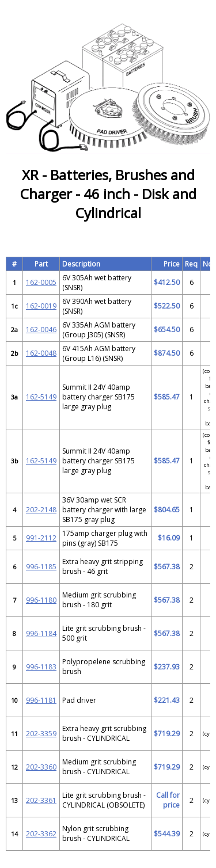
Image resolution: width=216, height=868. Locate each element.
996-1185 (41, 567)
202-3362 (41, 834)
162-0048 (41, 353)
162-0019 (41, 306)
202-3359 (41, 734)
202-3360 (41, 767)
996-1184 (41, 633)
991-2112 (41, 538)
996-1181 (41, 700)
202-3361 (41, 800)
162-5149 (41, 397)
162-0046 (41, 330)
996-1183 (41, 667)
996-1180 (41, 600)
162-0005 (41, 282)
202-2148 (41, 510)
